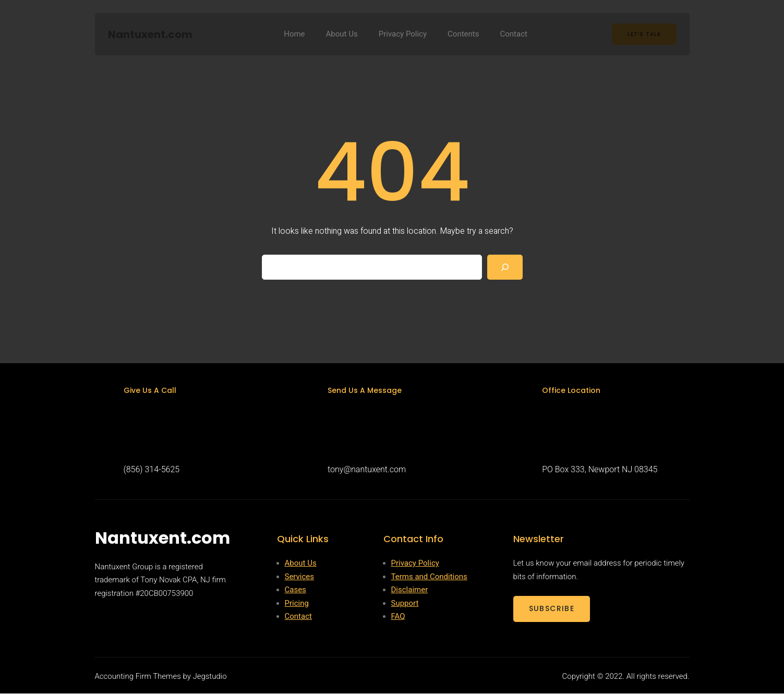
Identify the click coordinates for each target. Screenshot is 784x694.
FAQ (398, 617)
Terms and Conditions (429, 577)
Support (405, 604)
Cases (295, 590)
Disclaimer (410, 590)
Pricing (297, 604)
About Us (301, 564)
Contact (298, 617)
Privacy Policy (415, 564)
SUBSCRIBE (552, 609)
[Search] (505, 268)
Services (300, 577)
